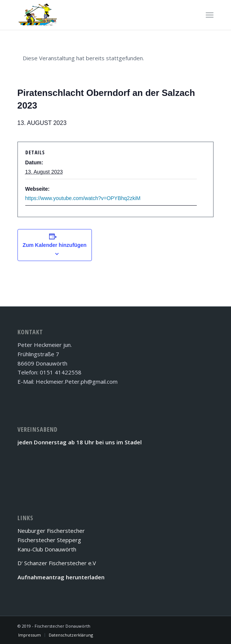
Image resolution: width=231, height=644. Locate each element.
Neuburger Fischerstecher (51, 531)
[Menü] (210, 15)
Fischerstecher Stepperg (49, 540)
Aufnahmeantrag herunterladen (61, 577)
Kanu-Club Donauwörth (47, 549)
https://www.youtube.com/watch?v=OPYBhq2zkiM (83, 198)
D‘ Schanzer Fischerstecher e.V (57, 563)
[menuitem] (30, 635)
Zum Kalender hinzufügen (55, 245)
